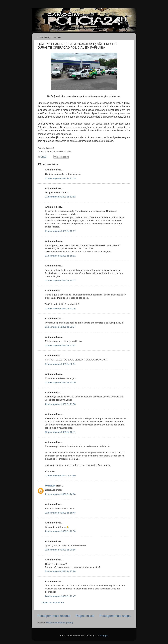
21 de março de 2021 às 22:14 (60, 364)
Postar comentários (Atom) (60, 623)
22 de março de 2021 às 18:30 (60, 531)
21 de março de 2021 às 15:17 (60, 231)
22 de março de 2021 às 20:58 (60, 550)
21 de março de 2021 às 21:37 (60, 327)
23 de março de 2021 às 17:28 (60, 571)
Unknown (50, 486)
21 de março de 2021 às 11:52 (60, 197)
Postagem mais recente (54, 616)
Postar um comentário (53, 603)
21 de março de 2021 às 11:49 (60, 178)
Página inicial (85, 616)
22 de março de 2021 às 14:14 (60, 494)
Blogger (104, 636)
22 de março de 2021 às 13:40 (60, 476)
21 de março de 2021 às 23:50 (60, 382)
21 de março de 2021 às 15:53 (60, 280)
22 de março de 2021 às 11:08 (60, 404)
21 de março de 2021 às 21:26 (60, 308)
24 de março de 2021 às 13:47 (60, 596)
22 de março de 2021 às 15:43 (60, 513)
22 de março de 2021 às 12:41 (60, 432)
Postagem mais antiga (115, 616)
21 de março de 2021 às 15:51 (60, 256)
